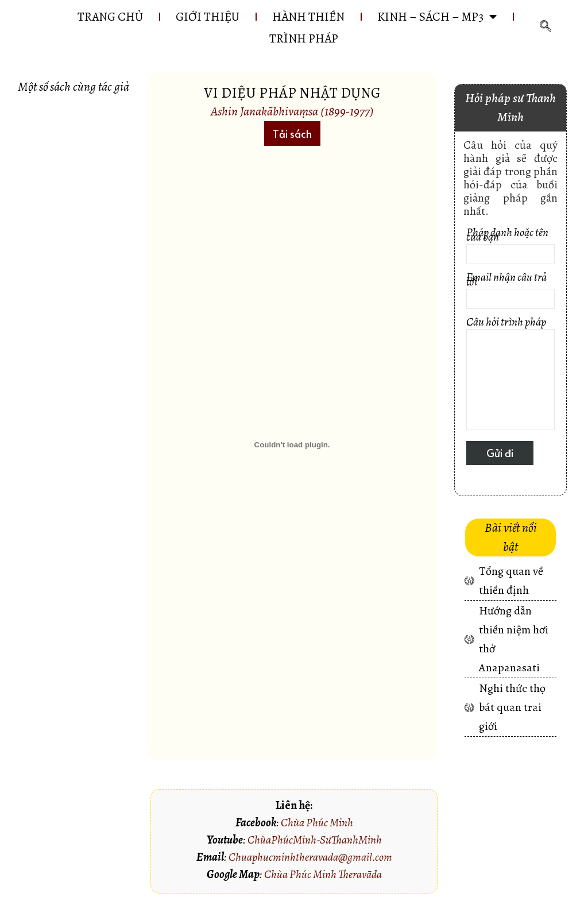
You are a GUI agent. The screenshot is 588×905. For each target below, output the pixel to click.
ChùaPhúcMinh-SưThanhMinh (315, 840)
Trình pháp (304, 38)
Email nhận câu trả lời (510, 292)
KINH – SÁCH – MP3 (437, 17)
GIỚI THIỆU (208, 17)
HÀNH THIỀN (308, 17)
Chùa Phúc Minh (317, 823)
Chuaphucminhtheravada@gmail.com (310, 857)
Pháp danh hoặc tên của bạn (510, 247)
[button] (292, 134)
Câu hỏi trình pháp (510, 375)
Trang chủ (110, 17)
